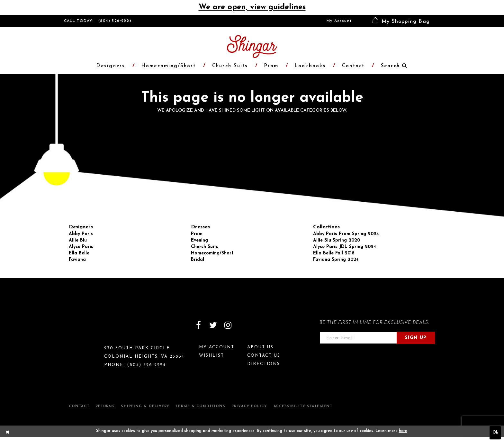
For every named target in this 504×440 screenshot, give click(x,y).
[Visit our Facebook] (198, 325)
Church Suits (205, 247)
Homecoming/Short (212, 253)
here (403, 431)
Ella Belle (79, 253)
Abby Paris (81, 234)
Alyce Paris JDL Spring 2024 (345, 247)
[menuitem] (339, 21)
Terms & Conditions (200, 406)
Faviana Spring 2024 (336, 260)
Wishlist (212, 356)
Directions (264, 364)
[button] (401, 21)
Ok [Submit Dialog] (495, 433)
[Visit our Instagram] (228, 325)
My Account (339, 21)
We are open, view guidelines (252, 7)
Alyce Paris (81, 247)
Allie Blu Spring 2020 (337, 240)
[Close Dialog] (8, 433)
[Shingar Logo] (92, 329)
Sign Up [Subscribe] (416, 338)
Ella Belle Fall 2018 (334, 253)
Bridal (198, 260)
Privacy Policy (249, 406)
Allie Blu (78, 240)
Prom (197, 234)
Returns (105, 406)
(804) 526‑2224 (115, 21)
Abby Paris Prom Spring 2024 (346, 234)
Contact (79, 406)
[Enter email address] (358, 338)
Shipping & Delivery (145, 406)
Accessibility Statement (303, 406)
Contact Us (264, 356)
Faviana (77, 260)
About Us (260, 347)
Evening (199, 240)
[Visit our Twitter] (213, 325)
